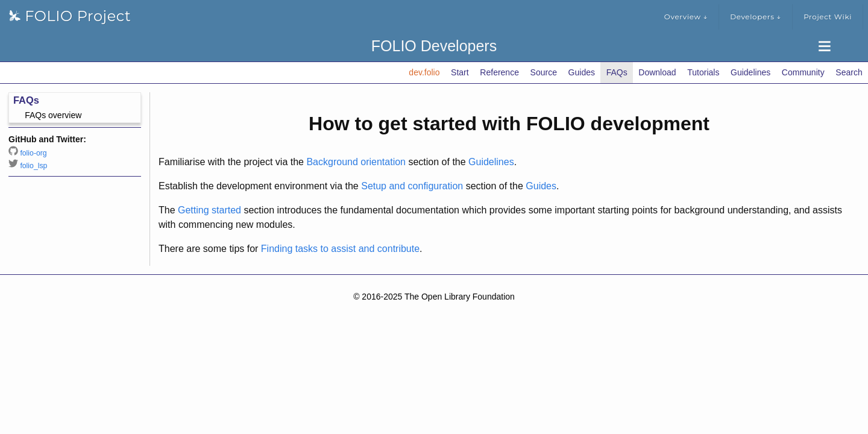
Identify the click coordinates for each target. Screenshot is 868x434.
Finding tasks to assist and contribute (340, 249)
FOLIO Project (70, 16)
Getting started (209, 210)
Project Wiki (828, 17)
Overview (686, 17)
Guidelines (491, 162)
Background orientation (356, 162)
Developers (756, 17)
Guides (541, 186)
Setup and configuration (412, 186)
